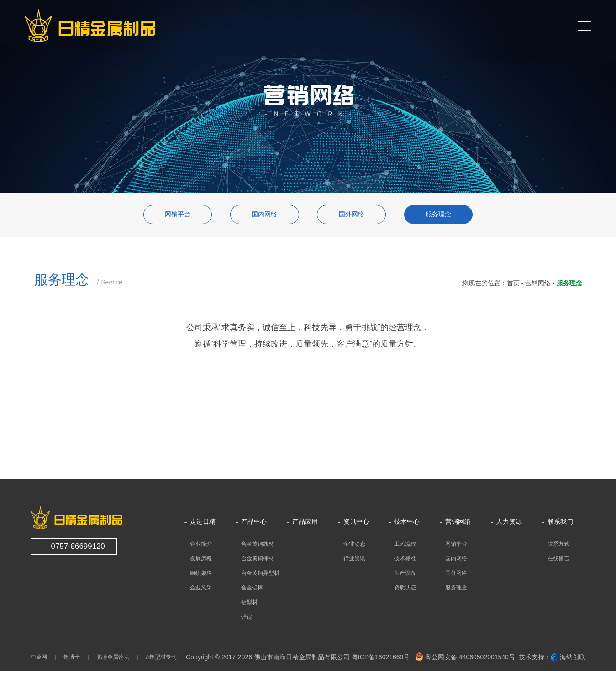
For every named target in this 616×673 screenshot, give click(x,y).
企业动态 (354, 546)
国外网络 (354, 216)
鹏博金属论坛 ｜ (116, 659)
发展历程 (201, 561)
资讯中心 (356, 524)
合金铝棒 (252, 590)
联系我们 (560, 524)
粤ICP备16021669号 (381, 659)
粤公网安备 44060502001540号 (465, 659)
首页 (513, 285)
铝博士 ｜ (74, 659)
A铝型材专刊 (158, 659)
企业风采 (201, 590)
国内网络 (262, 216)
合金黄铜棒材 (258, 561)
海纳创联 (573, 659)
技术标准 (405, 561)
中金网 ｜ (44, 659)
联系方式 (558, 546)
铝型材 (249, 605)
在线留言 (558, 561)
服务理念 (446, 216)
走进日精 (203, 524)
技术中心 (407, 524)
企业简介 (201, 546)
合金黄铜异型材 (260, 575)
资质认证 (405, 590)
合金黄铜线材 (258, 546)
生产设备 (405, 575)
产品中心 (254, 524)
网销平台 (170, 216)
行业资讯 (354, 561)
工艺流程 (405, 546)
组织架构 (201, 575)
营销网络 (538, 285)
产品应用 (305, 524)
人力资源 (509, 524)
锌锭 (247, 619)
